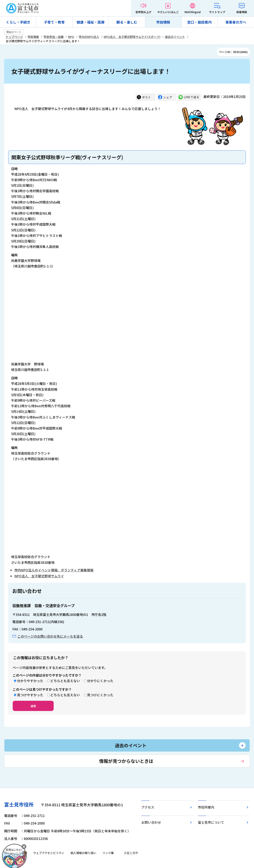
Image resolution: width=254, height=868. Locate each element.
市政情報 (163, 22)
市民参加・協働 (53, 37)
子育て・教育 (54, 22)
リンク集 (108, 853)
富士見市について (211, 822)
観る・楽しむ (127, 22)
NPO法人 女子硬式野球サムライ (39, 576)
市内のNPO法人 (89, 37)
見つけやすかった (30, 695)
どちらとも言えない (65, 681)
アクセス (148, 807)
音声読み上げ (143, 12)
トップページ (14, 37)
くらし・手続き (18, 22)
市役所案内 (206, 807)
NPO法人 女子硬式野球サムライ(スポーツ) (132, 37)
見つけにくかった (100, 695)
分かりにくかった (100, 681)
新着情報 (242, 12)
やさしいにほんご (168, 12)
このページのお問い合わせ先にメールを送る (50, 636)
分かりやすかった (30, 681)
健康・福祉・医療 (91, 22)
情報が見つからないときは (126, 761)
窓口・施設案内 (199, 22)
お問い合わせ (151, 822)
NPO (71, 37)
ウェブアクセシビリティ (49, 853)
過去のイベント (175, 37)
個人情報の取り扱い (83, 853)
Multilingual (193, 12)
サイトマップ (217, 12)
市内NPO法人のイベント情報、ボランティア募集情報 (54, 570)
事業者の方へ (236, 22)
